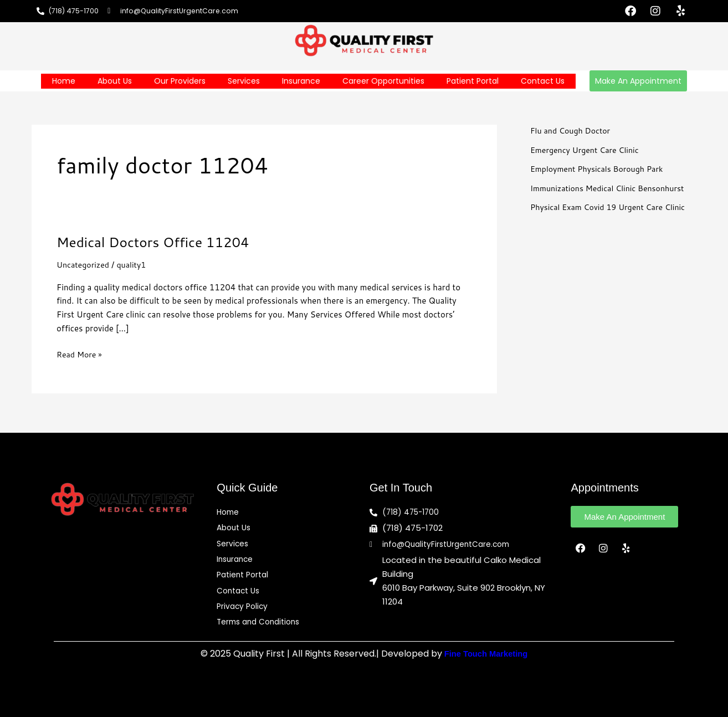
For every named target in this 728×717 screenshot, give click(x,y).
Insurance (301, 81)
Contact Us (543, 81)
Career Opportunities (383, 81)
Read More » (81, 354)
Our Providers (180, 81)
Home (64, 81)
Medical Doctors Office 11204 (159, 242)
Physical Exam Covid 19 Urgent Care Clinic (612, 207)
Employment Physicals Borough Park (601, 169)
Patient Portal (473, 81)
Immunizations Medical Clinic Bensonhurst (612, 188)
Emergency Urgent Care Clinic (588, 150)
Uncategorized (84, 265)
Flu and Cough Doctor (573, 130)
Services (244, 81)
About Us (115, 81)
